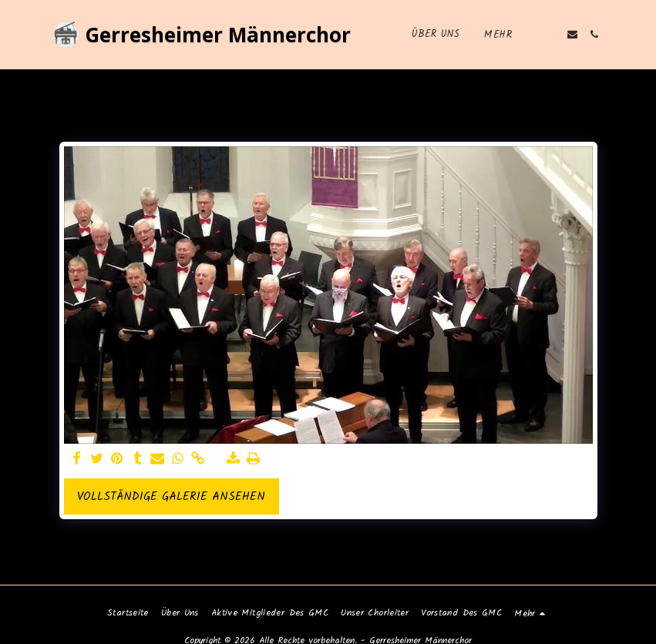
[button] (550, 34)
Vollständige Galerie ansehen (171, 497)
